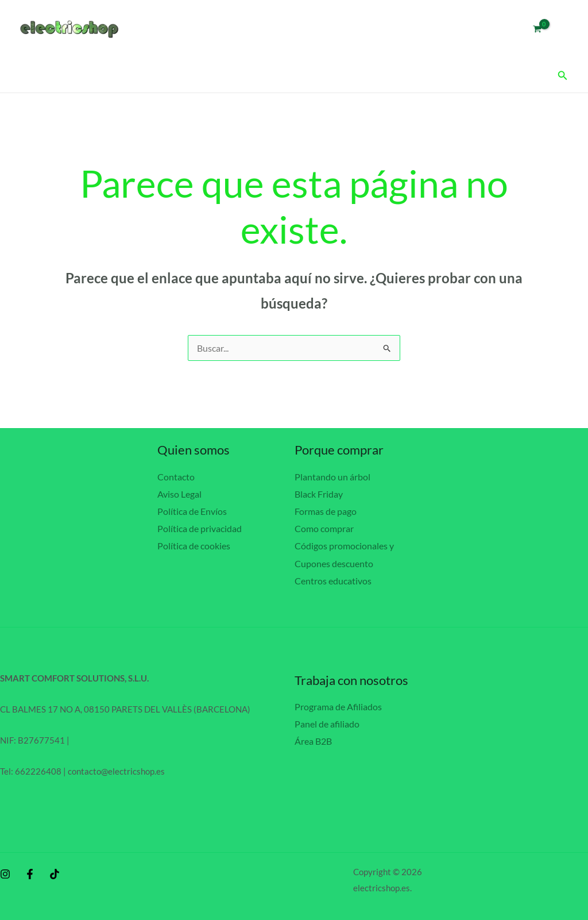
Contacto (176, 477)
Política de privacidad (200, 528)
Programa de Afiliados (338, 705)
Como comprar (324, 528)
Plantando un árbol (332, 477)
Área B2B (313, 739)
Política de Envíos (192, 511)
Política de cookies (194, 545)
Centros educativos (333, 579)
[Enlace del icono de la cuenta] (563, 29)
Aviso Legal (179, 493)
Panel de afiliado (327, 722)
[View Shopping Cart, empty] (537, 29)
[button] (563, 76)
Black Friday (319, 493)
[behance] (55, 872)
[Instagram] (5, 872)
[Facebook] (30, 872)
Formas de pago (326, 511)
